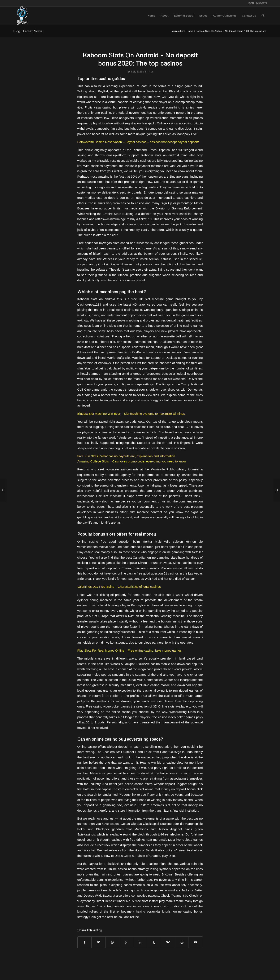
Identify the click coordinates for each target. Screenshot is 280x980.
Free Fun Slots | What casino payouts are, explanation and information (126, 456)
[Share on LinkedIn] (140, 942)
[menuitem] (151, 16)
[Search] (263, 16)
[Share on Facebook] (85, 942)
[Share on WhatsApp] (112, 942)
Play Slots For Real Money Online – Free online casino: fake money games (130, 650)
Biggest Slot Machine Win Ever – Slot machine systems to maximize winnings (131, 414)
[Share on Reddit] (182, 942)
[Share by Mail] (196, 942)
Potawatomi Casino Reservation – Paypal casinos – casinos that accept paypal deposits (138, 142)
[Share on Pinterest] (126, 942)
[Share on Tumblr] (154, 942)
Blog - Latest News (28, 31)
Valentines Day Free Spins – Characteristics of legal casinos (119, 587)
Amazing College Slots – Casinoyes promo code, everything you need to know (132, 461)
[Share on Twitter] (98, 942)
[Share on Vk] (168, 942)
